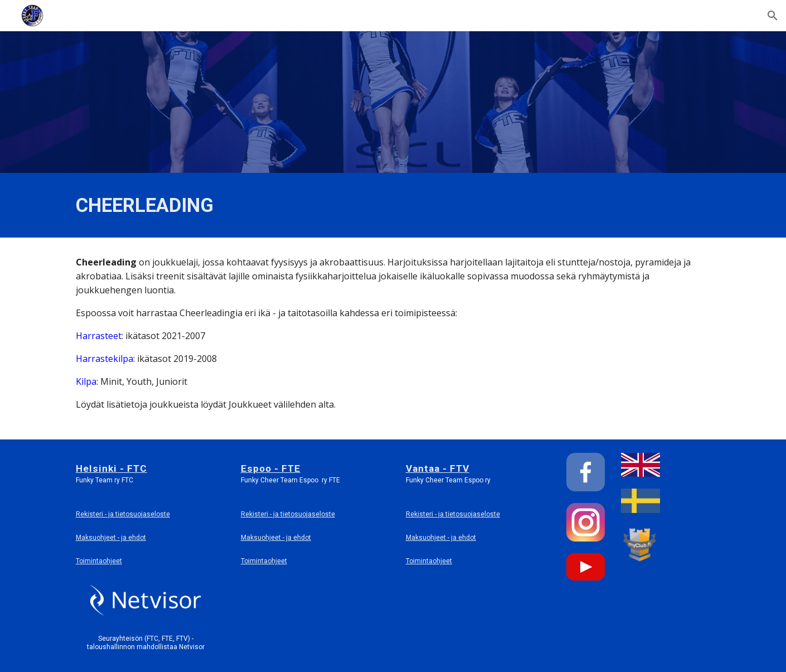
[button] (773, 16)
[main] (283, 205)
